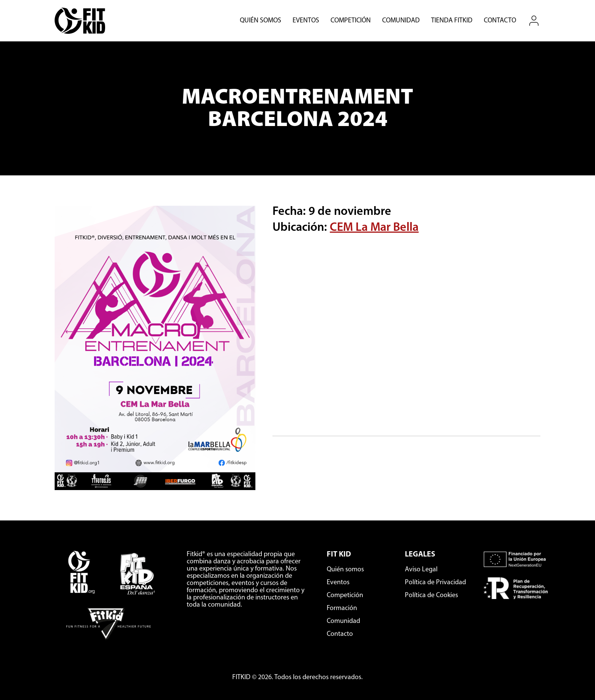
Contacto (500, 21)
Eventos (306, 21)
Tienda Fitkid (452, 21)
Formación (342, 608)
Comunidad (401, 21)
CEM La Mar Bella (374, 228)
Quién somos (261, 21)
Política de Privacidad (435, 583)
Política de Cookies (431, 595)
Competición (351, 21)
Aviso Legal (421, 570)
